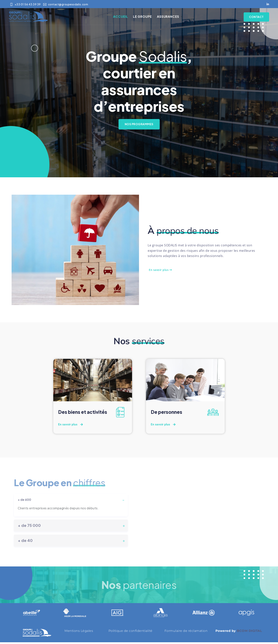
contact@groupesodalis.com (66, 4)
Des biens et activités (84, 414)
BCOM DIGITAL (249, 633)
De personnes (167, 414)
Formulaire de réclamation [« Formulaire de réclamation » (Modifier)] (186, 633)
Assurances (171, 17)
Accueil (124, 17)
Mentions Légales (79, 633)
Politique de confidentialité (131, 633)
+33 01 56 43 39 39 (25, 4)
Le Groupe (146, 17)
